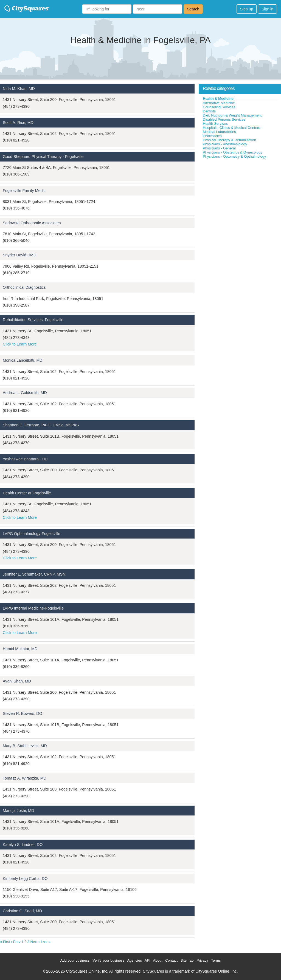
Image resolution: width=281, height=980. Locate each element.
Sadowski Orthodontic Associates (32, 223)
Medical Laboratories (219, 132)
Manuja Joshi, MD (18, 811)
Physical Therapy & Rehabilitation (229, 140)
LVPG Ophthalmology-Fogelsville (32, 534)
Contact (171, 960)
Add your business (75, 960)
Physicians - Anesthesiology (225, 144)
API (147, 960)
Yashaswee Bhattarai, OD (25, 459)
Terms (216, 960)
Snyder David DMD (19, 255)
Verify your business (108, 960)
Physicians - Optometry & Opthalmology (234, 156)
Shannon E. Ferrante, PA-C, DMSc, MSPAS (41, 425)
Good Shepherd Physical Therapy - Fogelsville (43, 157)
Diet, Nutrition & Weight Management (232, 115)
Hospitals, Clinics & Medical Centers (231, 128)
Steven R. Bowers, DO (23, 713)
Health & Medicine (218, 99)
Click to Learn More (20, 344)
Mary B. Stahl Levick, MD (25, 746)
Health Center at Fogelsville (27, 493)
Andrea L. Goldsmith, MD (25, 393)
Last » (46, 942)
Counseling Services (219, 107)
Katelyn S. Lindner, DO (23, 845)
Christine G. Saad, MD (22, 911)
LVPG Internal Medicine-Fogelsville (33, 608)
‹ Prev (16, 942)
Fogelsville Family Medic (24, 191)
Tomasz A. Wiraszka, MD (25, 778)
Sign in (267, 9)
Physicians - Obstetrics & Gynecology (233, 152)
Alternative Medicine (219, 103)
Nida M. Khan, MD (19, 89)
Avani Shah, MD (17, 681)
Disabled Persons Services (224, 119)
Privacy (202, 960)
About (158, 960)
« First (5, 942)
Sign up (247, 9)
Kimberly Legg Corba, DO (25, 879)
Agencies (134, 960)
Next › (35, 942)
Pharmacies (212, 136)
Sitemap (187, 960)
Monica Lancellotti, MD (23, 360)
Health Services (215, 124)
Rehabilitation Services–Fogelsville (33, 320)
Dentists (209, 111)
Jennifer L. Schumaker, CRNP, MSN (34, 574)
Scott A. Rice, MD (18, 123)
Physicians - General (219, 148)
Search (193, 9)
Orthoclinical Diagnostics (24, 287)
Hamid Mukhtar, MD (20, 649)
